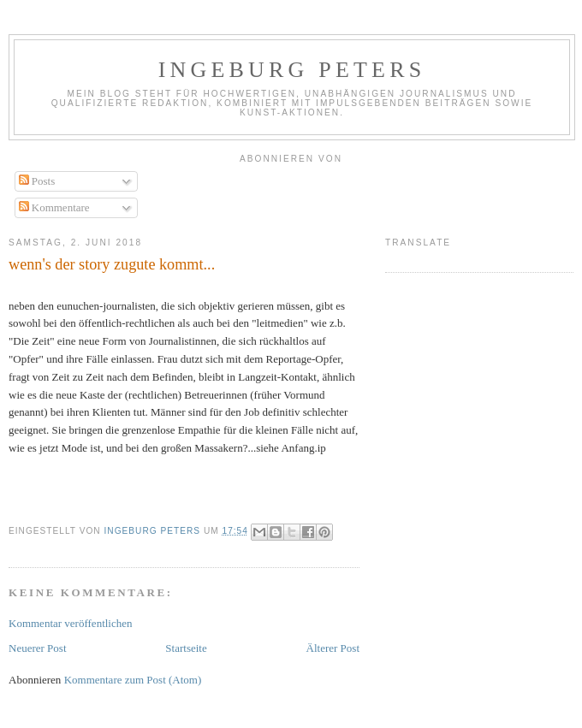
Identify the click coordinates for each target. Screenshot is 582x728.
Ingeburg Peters (292, 70)
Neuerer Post (38, 648)
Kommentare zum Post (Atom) (133, 680)
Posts (37, 181)
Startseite (186, 648)
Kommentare (54, 207)
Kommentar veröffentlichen (71, 623)
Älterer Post (333, 648)
